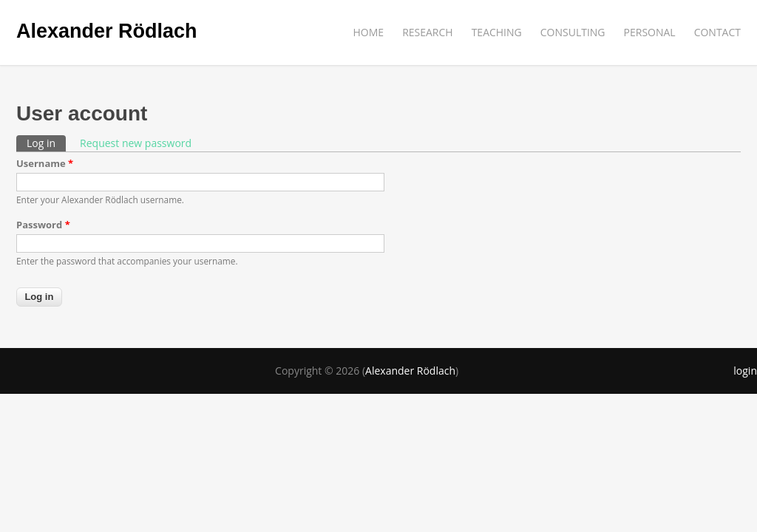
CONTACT (717, 32)
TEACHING (497, 32)
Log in (46, 143)
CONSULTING (573, 32)
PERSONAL (650, 32)
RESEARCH (428, 32)
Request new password (136, 143)
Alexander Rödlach (107, 31)
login (745, 371)
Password (43, 225)
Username (45, 163)
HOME (369, 32)
